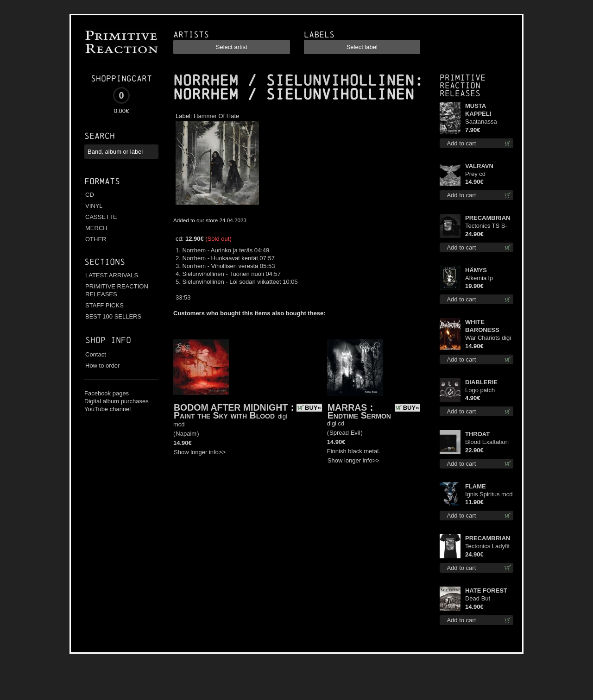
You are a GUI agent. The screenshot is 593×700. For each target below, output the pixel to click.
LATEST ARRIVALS (112, 275)
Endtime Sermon (359, 415)
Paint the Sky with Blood (224, 415)
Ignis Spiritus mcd (489, 494)
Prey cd (475, 174)
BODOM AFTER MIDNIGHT (231, 407)
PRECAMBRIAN (488, 218)
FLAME (476, 486)
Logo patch (480, 390)
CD (90, 195)
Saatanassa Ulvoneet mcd (483, 122)
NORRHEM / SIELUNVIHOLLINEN (294, 81)
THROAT (477, 434)
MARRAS (347, 407)
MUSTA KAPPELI (478, 110)
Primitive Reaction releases (463, 85)
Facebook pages (107, 393)
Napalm (186, 434)
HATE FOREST (486, 591)
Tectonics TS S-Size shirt (486, 226)
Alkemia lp (479, 278)
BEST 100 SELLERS (113, 316)
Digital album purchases (117, 401)
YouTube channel (107, 409)
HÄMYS (476, 270)
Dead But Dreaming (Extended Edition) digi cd (485, 599)
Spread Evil (345, 433)
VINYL (94, 206)
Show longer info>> (200, 452)
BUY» (313, 408)
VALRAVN (479, 166)
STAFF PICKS (104, 305)
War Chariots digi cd (488, 338)
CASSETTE (101, 217)
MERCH (96, 228)
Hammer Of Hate (216, 116)
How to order (102, 366)
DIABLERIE (481, 382)
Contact (96, 354)
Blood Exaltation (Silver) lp (487, 442)
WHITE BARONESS (482, 326)
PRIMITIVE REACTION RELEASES (117, 290)
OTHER (96, 239)
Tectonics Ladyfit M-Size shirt (487, 547)
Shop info (108, 340)
